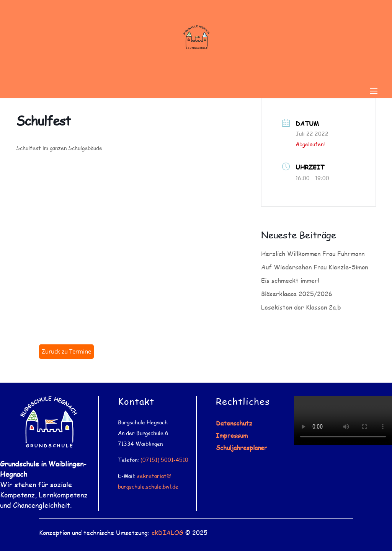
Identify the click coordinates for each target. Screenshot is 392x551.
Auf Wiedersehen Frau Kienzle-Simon (314, 267)
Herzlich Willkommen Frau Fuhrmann (313, 253)
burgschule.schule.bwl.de (148, 487)
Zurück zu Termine (66, 351)
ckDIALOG (167, 532)
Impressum (232, 435)
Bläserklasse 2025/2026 (297, 294)
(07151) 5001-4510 (164, 460)
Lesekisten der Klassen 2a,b (301, 307)
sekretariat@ (154, 476)
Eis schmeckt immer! (290, 280)
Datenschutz (234, 423)
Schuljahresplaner (242, 447)
